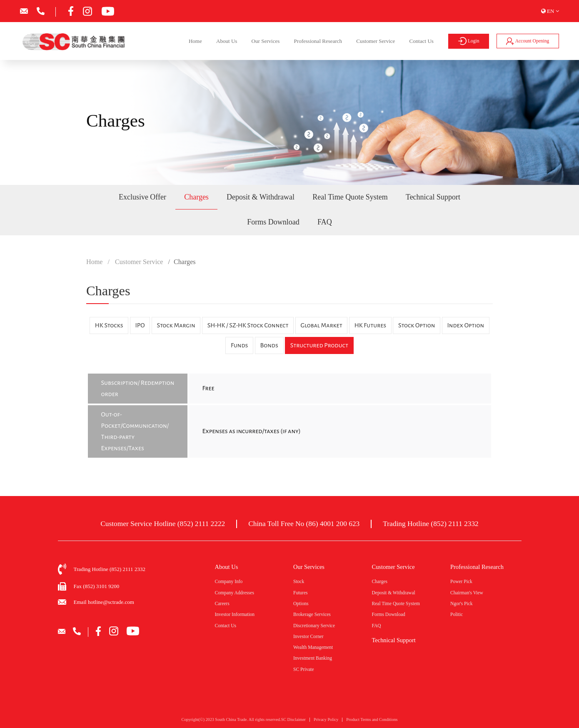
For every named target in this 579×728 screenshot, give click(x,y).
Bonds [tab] (269, 345)
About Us (227, 41)
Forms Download (273, 222)
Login (469, 41)
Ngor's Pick (462, 603)
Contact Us (422, 41)
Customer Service (376, 41)
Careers (222, 603)
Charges (196, 197)
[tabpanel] (289, 416)
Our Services (266, 41)
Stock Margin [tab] (176, 325)
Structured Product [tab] (319, 345)
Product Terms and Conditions (372, 722)
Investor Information (235, 614)
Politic (457, 614)
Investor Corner (308, 636)
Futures (301, 593)
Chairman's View (467, 593)
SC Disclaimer (293, 722)
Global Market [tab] (321, 325)
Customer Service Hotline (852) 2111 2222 (163, 524)
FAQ (325, 222)
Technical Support (433, 197)
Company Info (229, 581)
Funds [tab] (240, 345)
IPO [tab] (140, 325)
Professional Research (318, 41)
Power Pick (461, 581)
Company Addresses (235, 593)
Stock (299, 581)
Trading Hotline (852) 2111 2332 (431, 524)
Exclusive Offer (142, 197)
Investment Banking (313, 658)
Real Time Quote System (350, 197)
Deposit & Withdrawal (261, 197)
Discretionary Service (314, 626)
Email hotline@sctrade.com (104, 602)
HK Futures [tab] (370, 325)
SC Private (304, 669)
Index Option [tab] (465, 325)
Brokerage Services (312, 614)
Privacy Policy (326, 722)
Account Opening (528, 41)
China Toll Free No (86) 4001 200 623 (304, 524)
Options (301, 603)
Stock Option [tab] (417, 325)
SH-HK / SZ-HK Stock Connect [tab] (248, 325)
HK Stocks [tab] (109, 325)
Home (195, 41)
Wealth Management (313, 647)
